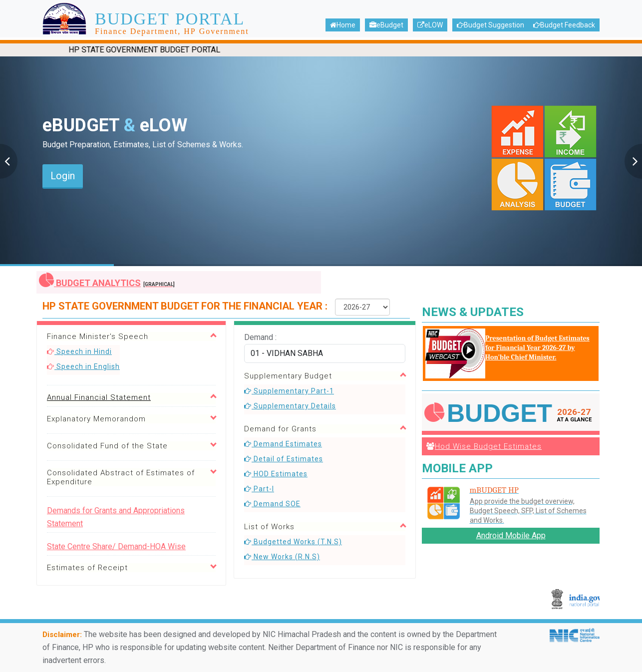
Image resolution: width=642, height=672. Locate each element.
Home (343, 25)
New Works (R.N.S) (282, 557)
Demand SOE (272, 504)
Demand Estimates (283, 444)
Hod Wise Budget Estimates (484, 446)
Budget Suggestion (490, 25)
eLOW (430, 25)
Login (63, 176)
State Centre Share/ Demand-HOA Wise (116, 546)
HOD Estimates (276, 474)
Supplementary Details (290, 406)
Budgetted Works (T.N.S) (293, 542)
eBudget (386, 25)
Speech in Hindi (79, 351)
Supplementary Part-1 (289, 391)
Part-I (259, 489)
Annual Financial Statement (99, 397)
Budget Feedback (564, 25)
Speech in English (83, 366)
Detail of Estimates (284, 459)
